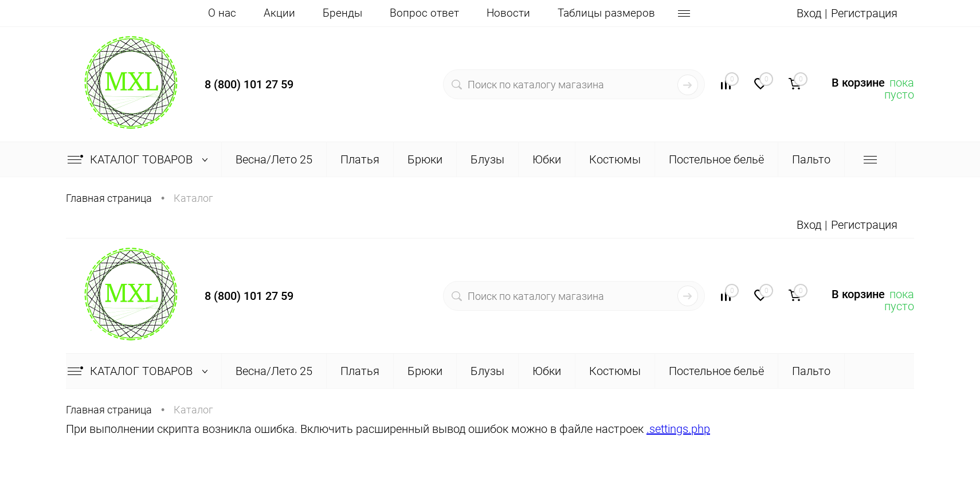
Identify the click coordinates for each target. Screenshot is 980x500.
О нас (222, 13)
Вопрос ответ (424, 13)
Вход (809, 13)
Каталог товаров (140, 159)
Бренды (342, 13)
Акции (279, 13)
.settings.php (678, 429)
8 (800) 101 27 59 (249, 84)
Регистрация (864, 13)
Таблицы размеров (606, 13)
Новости (508, 13)
